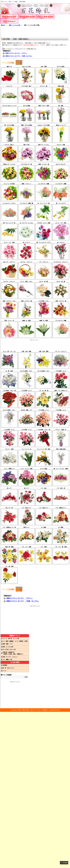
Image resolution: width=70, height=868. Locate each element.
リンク (4, 671)
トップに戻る (64, 863)
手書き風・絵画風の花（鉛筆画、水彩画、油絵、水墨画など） (13, 653)
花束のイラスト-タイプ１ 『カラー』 (16, 53)
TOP (4, 25)
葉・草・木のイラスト (8, 668)
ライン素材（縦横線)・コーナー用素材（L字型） (15, 641)
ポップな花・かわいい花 (9, 649)
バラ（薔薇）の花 (7, 660)
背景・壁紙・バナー (8, 644)
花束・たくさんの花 (14, 25)
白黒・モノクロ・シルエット (10, 657)
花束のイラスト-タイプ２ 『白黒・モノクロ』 (19, 56)
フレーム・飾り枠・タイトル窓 (11, 638)
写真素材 (5, 665)
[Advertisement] (35, 31)
